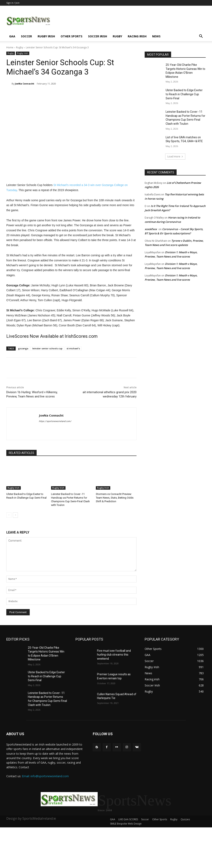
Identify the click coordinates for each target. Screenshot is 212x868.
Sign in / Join (13, 3)
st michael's (73, 348)
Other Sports (72, 36)
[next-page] (15, 515)
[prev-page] (9, 515)
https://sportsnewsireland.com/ (55, 421)
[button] (201, 37)
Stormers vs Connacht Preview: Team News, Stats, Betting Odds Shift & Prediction (115, 498)
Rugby (117, 36)
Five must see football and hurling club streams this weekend (114, 655)
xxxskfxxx (151, 229)
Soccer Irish (98, 36)
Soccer (26, 36)
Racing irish (137, 36)
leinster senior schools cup (47, 348)
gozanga (23, 348)
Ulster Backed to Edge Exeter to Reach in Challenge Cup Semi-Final (184, 94)
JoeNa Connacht (25, 84)
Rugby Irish (46, 36)
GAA (12, 36)
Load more (175, 156)
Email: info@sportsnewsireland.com (45, 776)
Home (10, 47)
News (156, 36)
